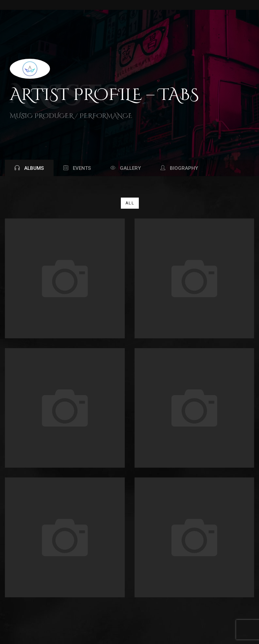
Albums (29, 168)
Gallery (126, 168)
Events (77, 168)
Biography (179, 168)
